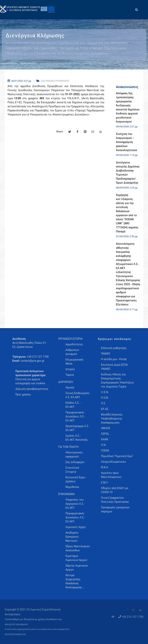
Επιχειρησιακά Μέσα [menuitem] (74, 362)
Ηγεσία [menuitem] (70, 388)
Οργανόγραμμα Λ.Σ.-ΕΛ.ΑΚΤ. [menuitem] (78, 428)
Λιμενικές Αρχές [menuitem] (76, 527)
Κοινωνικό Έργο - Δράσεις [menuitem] (76, 479)
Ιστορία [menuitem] (70, 369)
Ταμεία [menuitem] (70, 375)
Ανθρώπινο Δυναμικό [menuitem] (72, 352)
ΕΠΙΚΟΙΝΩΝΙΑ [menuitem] (66, 494)
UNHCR (106, 428)
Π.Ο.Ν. (105, 398)
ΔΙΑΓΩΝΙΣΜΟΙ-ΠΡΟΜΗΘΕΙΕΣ (55, 81)
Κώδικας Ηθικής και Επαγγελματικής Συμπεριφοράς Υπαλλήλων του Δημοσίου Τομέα (117, 380)
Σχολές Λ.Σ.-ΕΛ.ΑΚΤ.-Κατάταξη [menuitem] (77, 438)
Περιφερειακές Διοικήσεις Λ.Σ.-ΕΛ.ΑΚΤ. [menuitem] (75, 416)
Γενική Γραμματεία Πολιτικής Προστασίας (115, 500)
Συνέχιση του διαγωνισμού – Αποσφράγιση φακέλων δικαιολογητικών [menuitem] (127, 142)
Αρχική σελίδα (9, 63)
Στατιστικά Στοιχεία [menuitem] (72, 470)
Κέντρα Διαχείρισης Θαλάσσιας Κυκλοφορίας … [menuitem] (75, 581)
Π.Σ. (103, 403)
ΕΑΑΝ (104, 439)
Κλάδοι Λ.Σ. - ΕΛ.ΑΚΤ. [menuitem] (73, 405)
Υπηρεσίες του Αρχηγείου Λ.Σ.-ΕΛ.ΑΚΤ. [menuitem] (75, 504)
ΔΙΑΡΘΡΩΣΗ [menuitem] (66, 382)
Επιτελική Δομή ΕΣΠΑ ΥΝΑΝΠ (114, 367)
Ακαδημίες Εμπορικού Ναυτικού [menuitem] (72, 537)
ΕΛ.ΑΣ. (105, 409)
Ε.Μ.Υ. (105, 483)
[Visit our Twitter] (140, 610)
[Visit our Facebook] (133, 610)
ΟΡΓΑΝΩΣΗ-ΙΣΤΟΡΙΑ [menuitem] (70, 339)
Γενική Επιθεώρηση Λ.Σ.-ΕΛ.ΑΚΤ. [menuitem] (77, 395)
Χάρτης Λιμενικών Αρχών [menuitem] (77, 568)
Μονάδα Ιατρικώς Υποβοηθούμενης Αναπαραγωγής (112, 419)
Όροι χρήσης (23, 394)
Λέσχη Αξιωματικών (114, 462)
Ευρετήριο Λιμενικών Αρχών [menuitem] (76, 558)
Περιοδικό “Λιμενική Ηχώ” (117, 456)
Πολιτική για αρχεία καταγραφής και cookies (30, 381)
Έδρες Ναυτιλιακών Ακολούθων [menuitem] (78, 548)
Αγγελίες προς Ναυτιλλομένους (111, 475)
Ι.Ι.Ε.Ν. (105, 392)
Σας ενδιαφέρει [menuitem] (75, 462)
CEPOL (105, 434)
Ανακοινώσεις (28, 63)
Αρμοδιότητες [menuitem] (74, 344)
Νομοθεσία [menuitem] (72, 487)
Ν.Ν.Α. (105, 467)
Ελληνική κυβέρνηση (114, 348)
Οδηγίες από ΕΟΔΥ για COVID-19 (115, 490)
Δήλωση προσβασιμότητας (32, 389)
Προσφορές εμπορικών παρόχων (115, 509)
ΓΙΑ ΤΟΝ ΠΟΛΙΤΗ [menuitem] (68, 447)
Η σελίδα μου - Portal (114, 359)
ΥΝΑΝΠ (106, 354)
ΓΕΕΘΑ (105, 451)
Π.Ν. (104, 445)
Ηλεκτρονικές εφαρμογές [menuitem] (74, 454)
